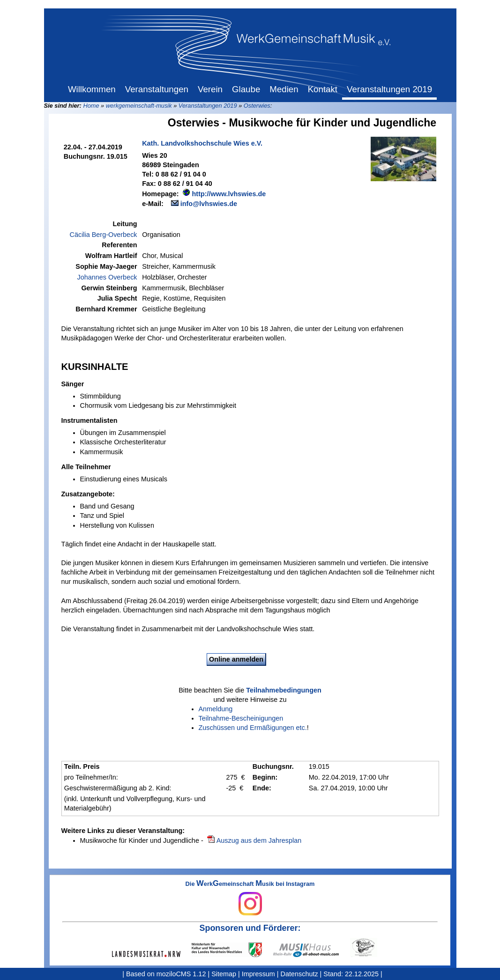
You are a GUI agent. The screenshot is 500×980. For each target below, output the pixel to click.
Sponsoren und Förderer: (250, 928)
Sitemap (224, 974)
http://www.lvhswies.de (229, 194)
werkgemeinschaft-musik (139, 106)
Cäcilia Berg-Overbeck (104, 235)
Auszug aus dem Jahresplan (259, 840)
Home (91, 106)
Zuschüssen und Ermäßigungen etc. (253, 728)
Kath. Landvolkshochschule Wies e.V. (202, 143)
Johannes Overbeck (107, 277)
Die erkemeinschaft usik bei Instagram (250, 898)
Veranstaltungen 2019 (208, 106)
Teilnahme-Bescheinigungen (241, 718)
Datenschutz (299, 974)
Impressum (258, 974)
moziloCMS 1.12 (181, 974)
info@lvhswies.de (209, 204)
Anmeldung (216, 709)
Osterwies (257, 106)
